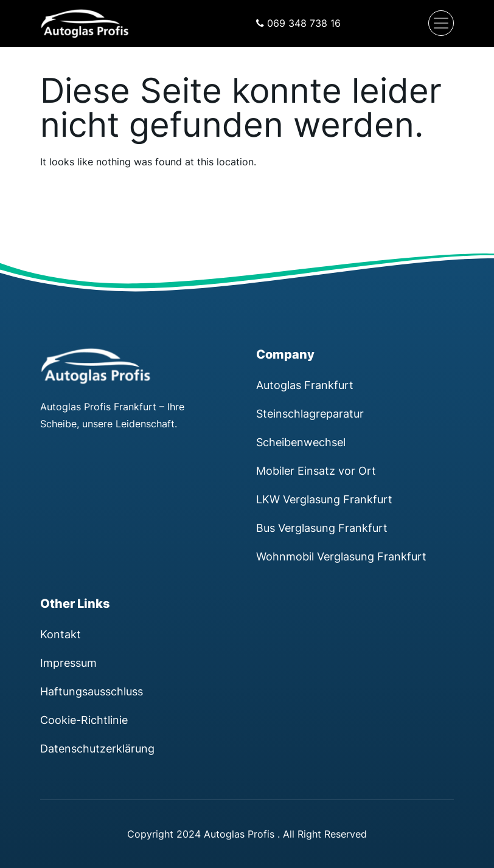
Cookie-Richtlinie (84, 720)
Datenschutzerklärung (97, 748)
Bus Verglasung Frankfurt (322, 528)
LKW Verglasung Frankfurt (324, 499)
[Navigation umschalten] (441, 23)
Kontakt (61, 634)
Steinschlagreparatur (310, 413)
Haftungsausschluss (92, 691)
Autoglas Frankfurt (305, 385)
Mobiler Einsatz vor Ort (316, 470)
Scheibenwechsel (301, 442)
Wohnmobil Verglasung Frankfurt (341, 556)
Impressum (68, 663)
